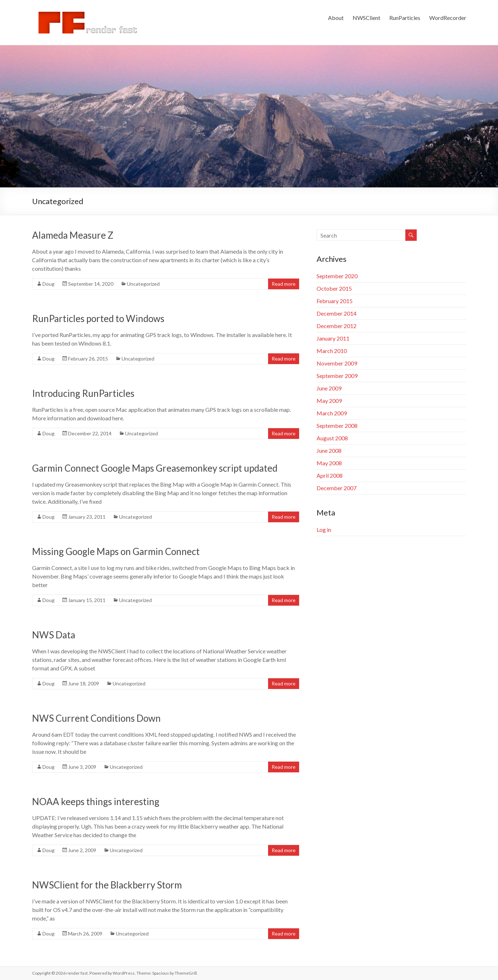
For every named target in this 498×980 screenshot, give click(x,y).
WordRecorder (448, 18)
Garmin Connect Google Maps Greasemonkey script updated (155, 468)
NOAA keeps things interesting (96, 802)
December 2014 (337, 313)
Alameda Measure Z (73, 235)
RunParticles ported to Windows (98, 318)
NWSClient (366, 18)
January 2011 (333, 338)
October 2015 (334, 288)
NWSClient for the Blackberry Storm (107, 885)
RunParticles (405, 18)
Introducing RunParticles (83, 393)
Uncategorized (143, 284)
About (336, 18)
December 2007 (337, 488)
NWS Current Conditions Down (96, 718)
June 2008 (329, 450)
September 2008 (337, 426)
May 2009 (329, 401)
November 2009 (337, 363)
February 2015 (335, 301)
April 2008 (330, 475)
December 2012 (337, 326)
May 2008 (329, 463)
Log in (324, 530)
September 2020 (337, 276)
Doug (48, 284)
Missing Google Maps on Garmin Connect (116, 551)
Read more (284, 284)
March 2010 (332, 351)
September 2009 (337, 376)
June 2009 (329, 388)
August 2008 (332, 438)
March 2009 (332, 413)
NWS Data (54, 635)
